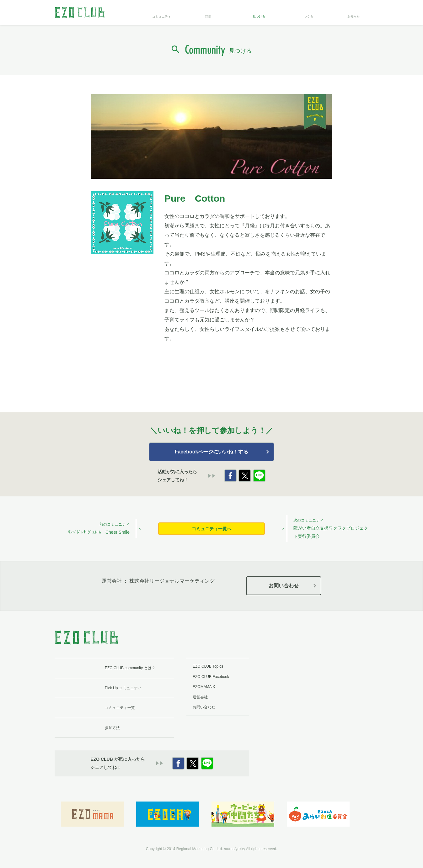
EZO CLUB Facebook (211, 677)
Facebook (230, 476)
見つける (259, 16)
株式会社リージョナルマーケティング (172, 581)
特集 (208, 16)
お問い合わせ (284, 586)
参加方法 (112, 728)
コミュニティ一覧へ (211, 529)
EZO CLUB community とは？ (130, 668)
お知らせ (354, 16)
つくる (308, 16)
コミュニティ (162, 16)
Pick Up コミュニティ (123, 688)
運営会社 (200, 697)
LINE (259, 476)
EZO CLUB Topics (208, 666)
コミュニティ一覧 (120, 708)
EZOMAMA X (204, 687)
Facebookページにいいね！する (212, 452)
